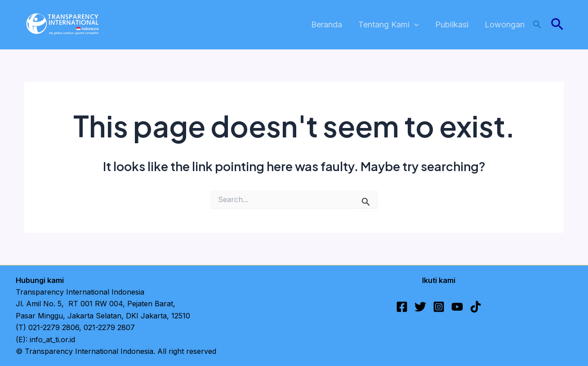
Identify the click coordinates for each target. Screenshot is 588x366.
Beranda (327, 24)
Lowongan (505, 24)
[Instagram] (439, 307)
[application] (414, 25)
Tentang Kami (389, 25)
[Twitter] (420, 307)
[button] (537, 25)
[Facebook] (402, 307)
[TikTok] (476, 307)
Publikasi (452, 24)
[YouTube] (457, 307)
